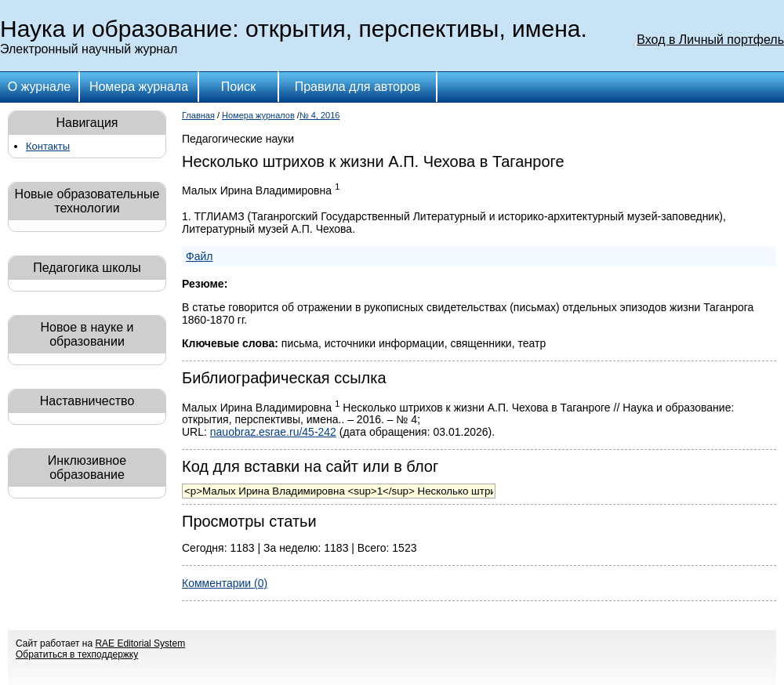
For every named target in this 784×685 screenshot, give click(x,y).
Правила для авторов (358, 87)
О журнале (39, 87)
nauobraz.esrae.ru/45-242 (273, 432)
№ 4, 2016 (320, 115)
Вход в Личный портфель (710, 40)
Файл (199, 256)
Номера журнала (139, 87)
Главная (198, 115)
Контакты (48, 146)
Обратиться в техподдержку (77, 654)
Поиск (238, 87)
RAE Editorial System (140, 643)
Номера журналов (258, 115)
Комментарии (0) (225, 583)
